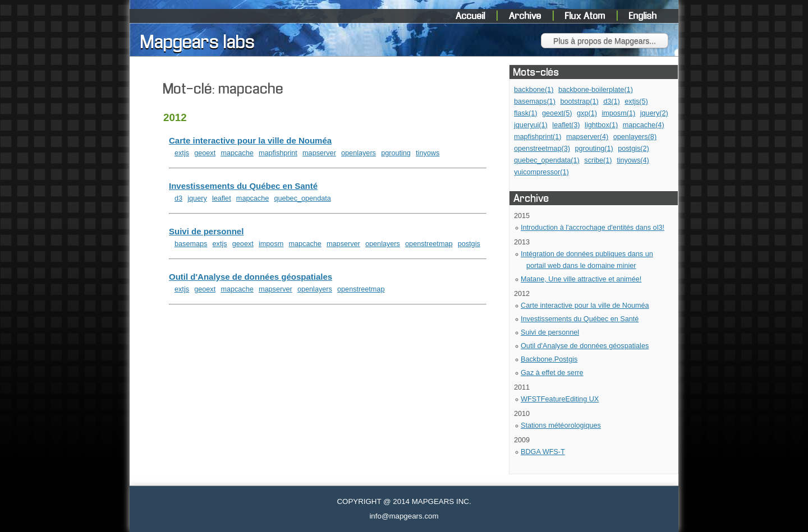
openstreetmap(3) (542, 149)
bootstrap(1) (579, 101)
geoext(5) (557, 113)
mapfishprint (278, 153)
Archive (526, 17)
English (643, 17)
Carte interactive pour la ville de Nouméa (585, 306)
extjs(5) (636, 101)
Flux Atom (586, 17)
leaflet (222, 198)
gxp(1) (587, 113)
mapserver (319, 153)
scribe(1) (598, 160)
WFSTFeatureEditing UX (560, 399)
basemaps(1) (535, 101)
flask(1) (526, 113)
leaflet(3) (566, 125)
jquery (197, 198)
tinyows (428, 153)
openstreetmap (429, 244)
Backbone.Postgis (549, 359)
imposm (271, 244)
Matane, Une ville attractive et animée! (581, 279)
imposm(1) (618, 113)
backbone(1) (534, 90)
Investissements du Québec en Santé (580, 319)
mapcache (237, 153)
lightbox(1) (601, 125)
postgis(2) (633, 149)
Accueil (472, 17)
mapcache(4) (644, 125)
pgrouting (396, 153)
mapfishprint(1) (538, 137)
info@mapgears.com (404, 516)
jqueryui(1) (531, 125)
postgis (469, 244)
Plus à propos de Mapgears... (605, 41)
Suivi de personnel (550, 332)
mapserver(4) (587, 137)
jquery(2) (654, 113)
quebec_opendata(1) (547, 160)
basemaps (191, 244)
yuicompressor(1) (541, 172)
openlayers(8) (635, 137)
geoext (205, 153)
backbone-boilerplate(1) (596, 90)
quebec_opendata (302, 198)
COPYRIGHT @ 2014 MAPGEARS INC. (404, 501)
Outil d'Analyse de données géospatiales (585, 346)
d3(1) (612, 101)
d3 (178, 198)
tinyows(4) (633, 160)
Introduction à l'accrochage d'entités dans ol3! (593, 228)
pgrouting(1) (594, 149)
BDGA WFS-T (543, 452)
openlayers (359, 153)
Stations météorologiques (561, 425)
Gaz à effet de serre (552, 373)
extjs (182, 153)
